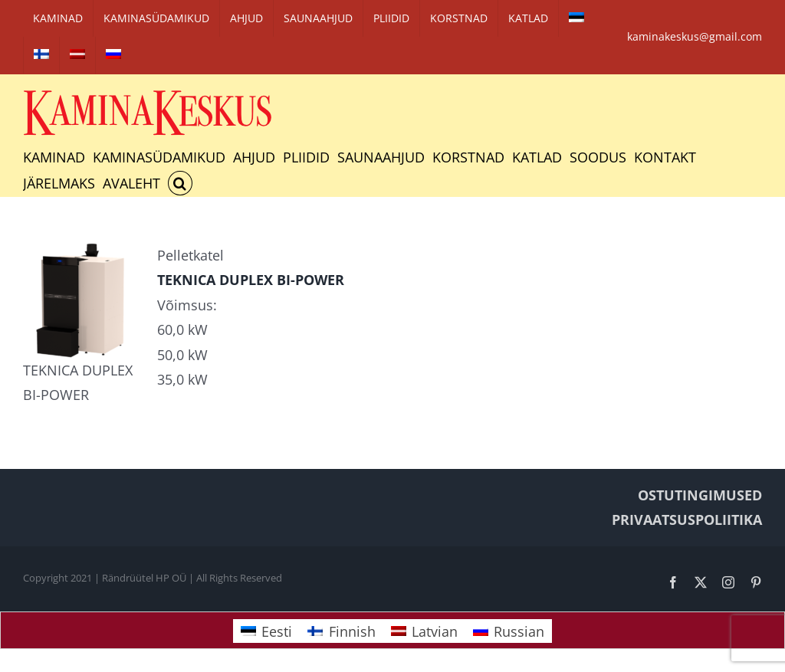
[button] (180, 183)
